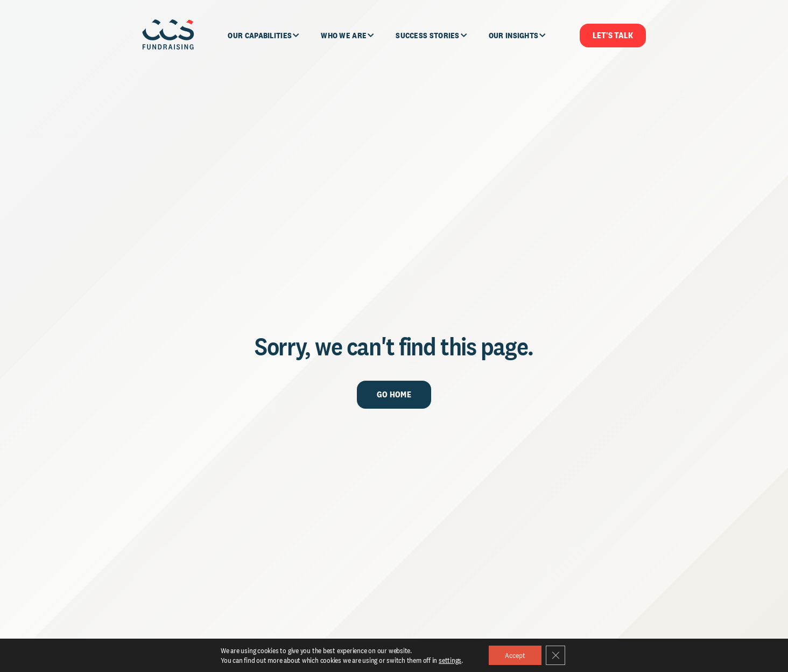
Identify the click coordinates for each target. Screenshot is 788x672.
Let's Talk (613, 35)
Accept (515, 655)
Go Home (394, 394)
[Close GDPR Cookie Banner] (555, 655)
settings (450, 660)
